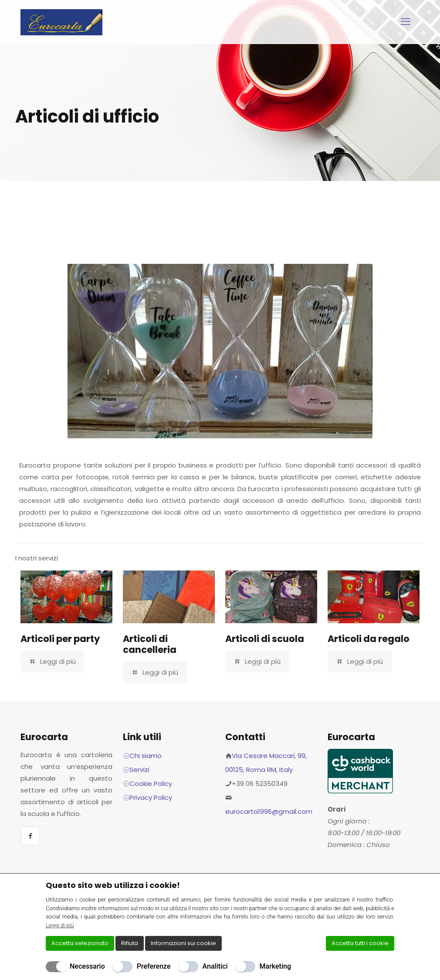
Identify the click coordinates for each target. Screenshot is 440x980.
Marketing (275, 966)
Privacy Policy (151, 797)
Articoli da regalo (369, 639)
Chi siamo (146, 756)
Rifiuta (130, 943)
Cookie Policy (151, 784)
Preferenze (154, 966)
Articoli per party (60, 639)
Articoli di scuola (265, 639)
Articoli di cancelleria (150, 644)
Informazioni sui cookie (183, 943)
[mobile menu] (406, 22)
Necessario (87, 966)
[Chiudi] (389, 885)
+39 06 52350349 (260, 784)
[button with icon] (30, 836)
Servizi (139, 770)
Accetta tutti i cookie (360, 943)
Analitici (215, 966)
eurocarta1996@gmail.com (269, 811)
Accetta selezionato (80, 943)
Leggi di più (60, 925)
